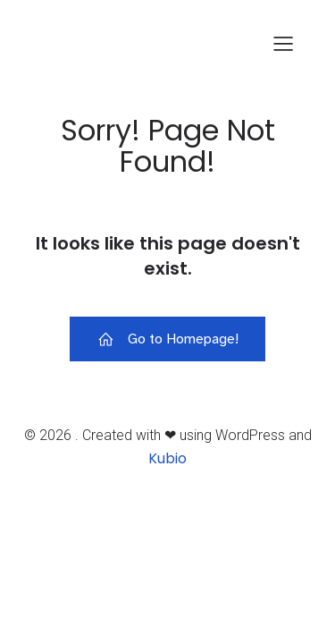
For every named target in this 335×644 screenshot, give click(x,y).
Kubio (167, 458)
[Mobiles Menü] (283, 43)
